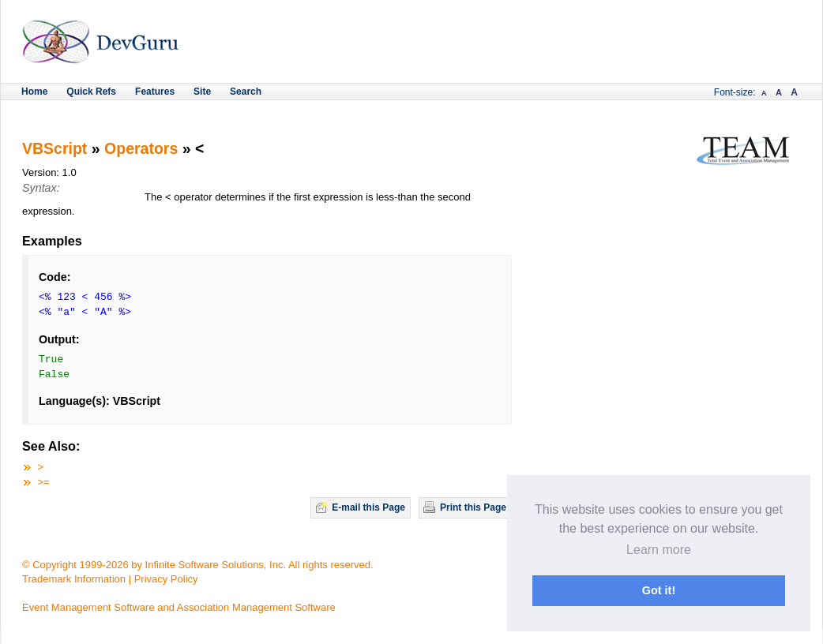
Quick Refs (91, 92)
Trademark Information (74, 579)
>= (44, 482)
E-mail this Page (368, 507)
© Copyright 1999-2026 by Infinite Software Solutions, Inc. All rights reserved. (198, 565)
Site (202, 92)
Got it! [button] (659, 590)
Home (34, 92)
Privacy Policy (166, 579)
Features (155, 92)
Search (246, 92)
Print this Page (473, 507)
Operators (141, 148)
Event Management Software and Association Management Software (179, 607)
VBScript (54, 148)
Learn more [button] (659, 550)
